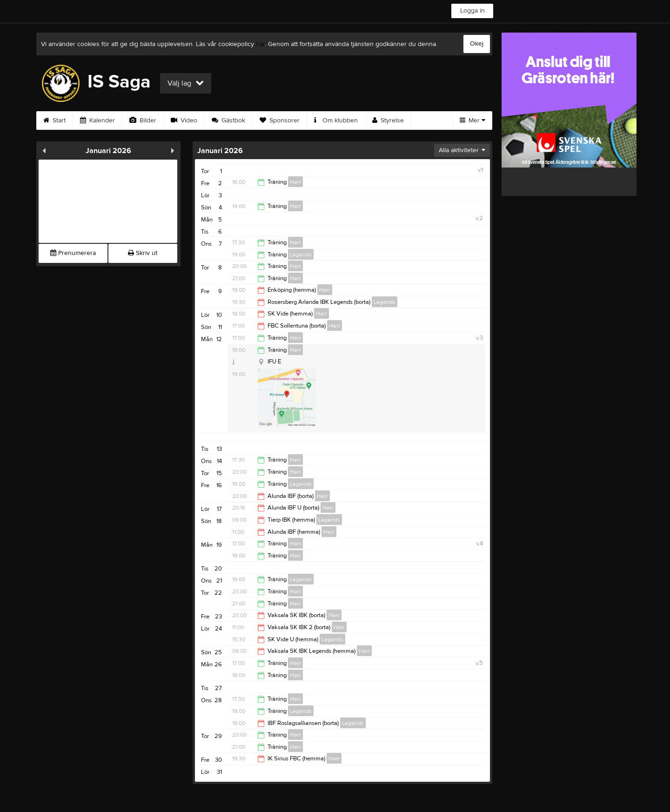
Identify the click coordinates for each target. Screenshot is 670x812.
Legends (301, 255)
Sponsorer (280, 121)
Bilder (143, 121)
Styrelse (388, 121)
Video (184, 121)
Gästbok (228, 121)
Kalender (97, 121)
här (260, 44)
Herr (295, 182)
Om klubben (336, 121)
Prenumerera (73, 253)
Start (54, 121)
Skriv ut (143, 253)
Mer (472, 121)
